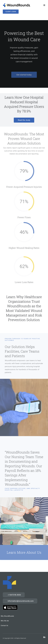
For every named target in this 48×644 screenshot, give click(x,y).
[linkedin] (44, 637)
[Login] (11, 12)
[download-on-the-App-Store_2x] (10, 606)
